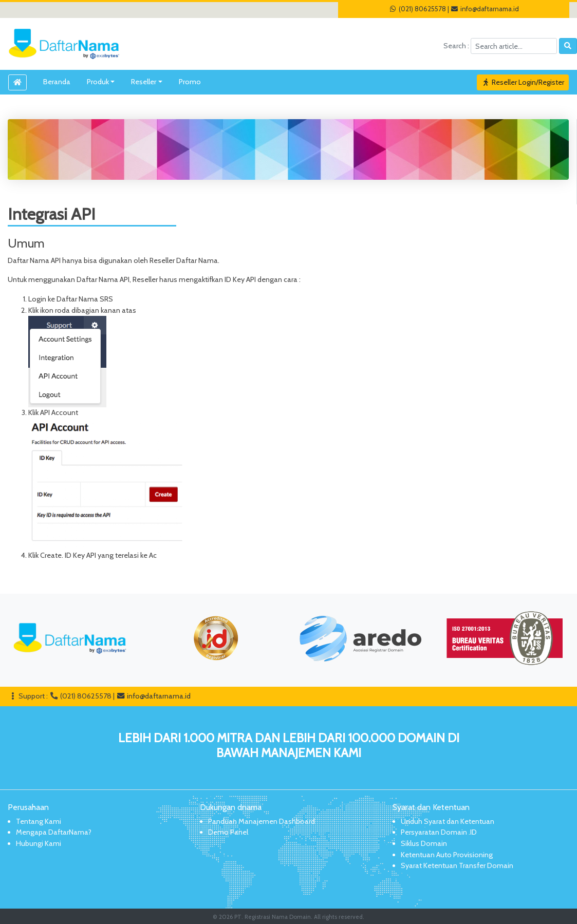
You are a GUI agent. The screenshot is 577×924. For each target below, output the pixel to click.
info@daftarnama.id (485, 9)
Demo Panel (228, 832)
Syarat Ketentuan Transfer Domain (457, 865)
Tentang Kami (39, 821)
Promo (190, 82)
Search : (457, 46)
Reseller (144, 82)
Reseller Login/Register (523, 82)
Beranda (57, 82)
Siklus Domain (424, 843)
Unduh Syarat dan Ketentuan (448, 821)
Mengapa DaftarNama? (54, 832)
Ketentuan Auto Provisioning (447, 855)
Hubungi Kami (39, 843)
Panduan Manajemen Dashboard (262, 821)
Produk (98, 82)
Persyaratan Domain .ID (439, 832)
